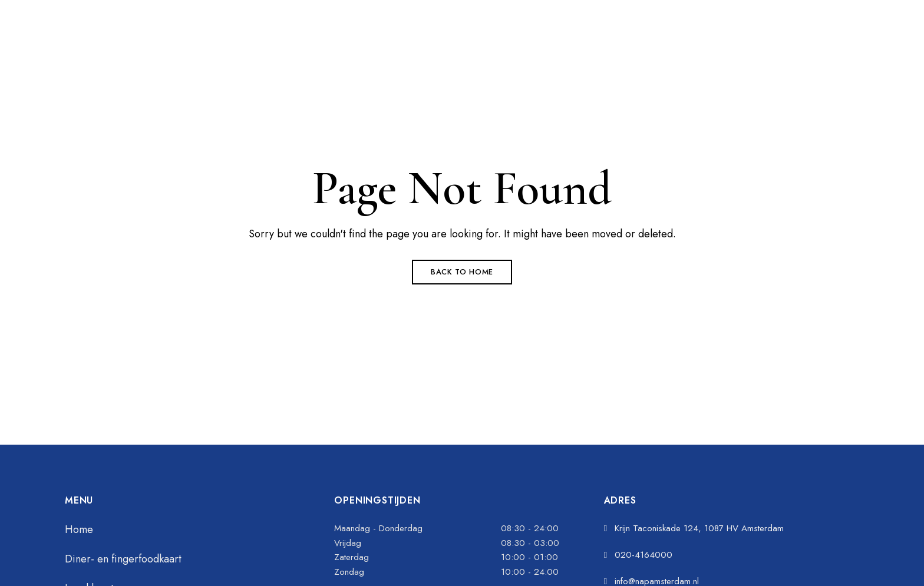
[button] (683, 48)
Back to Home (462, 272)
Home (79, 529)
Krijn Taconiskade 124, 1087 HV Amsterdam (214, 8)
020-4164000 (501, 8)
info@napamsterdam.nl (519, 26)
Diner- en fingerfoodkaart (123, 559)
